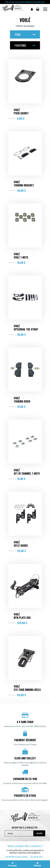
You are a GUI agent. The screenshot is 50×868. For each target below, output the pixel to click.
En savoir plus (36, 856)
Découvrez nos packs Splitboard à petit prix (25, 2)
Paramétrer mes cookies (17, 856)
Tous (25, 34)
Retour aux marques (25, 26)
